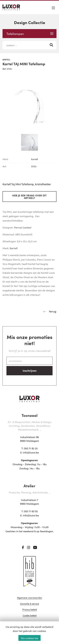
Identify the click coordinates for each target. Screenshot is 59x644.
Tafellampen (30, 34)
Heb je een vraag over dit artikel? (29, 197)
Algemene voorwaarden (29, 598)
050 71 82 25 (31, 448)
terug (52, 311)
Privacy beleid (30, 610)
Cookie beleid (30, 616)
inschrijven (30, 371)
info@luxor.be (31, 452)
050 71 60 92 (31, 511)
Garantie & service (29, 604)
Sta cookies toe (29, 638)
